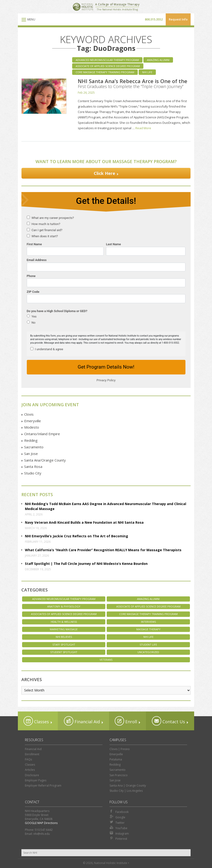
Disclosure (32, 775)
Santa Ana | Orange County (128, 786)
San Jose (31, 454)
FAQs (28, 759)
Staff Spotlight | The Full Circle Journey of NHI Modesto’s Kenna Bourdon (86, 564)
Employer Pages (36, 780)
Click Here (104, 173)
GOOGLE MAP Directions (41, 823)
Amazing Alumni (158, 60)
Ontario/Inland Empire (42, 434)
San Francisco (119, 775)
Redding (31, 440)
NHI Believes (64, 637)
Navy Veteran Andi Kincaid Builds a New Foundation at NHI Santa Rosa (84, 522)
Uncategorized (148, 652)
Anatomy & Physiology (64, 606)
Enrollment (32, 754)
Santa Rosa (33, 466)
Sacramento (34, 447)
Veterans (106, 660)
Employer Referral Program (43, 786)
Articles (30, 770)
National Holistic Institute (83, 7)
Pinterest (118, 838)
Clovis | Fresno (120, 749)
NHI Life (147, 72)
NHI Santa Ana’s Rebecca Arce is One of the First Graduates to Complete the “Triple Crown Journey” (133, 83)
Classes (36, 721)
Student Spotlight (64, 652)
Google (117, 817)
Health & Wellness (64, 622)
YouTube (118, 828)
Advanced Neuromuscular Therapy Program (107, 60)
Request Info (178, 19)
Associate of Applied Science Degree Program (108, 66)
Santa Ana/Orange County (45, 460)
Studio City (33, 473)
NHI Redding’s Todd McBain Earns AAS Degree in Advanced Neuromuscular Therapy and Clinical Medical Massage (106, 506)
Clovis (29, 414)
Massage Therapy (148, 629)
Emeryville (33, 421)
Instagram (119, 833)
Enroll (126, 721)
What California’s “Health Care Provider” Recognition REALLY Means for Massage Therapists (103, 550)
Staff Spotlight (64, 645)
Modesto (32, 427)
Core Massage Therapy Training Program (105, 72)
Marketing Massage (64, 629)
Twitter (117, 822)
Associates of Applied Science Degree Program (64, 614)
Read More (143, 128)
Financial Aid (82, 721)
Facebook (119, 812)
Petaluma (116, 759)
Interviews (148, 622)
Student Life (148, 645)
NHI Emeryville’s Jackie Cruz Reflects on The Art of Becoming (77, 536)
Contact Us (168, 721)
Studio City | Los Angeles (126, 791)
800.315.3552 (154, 19)
